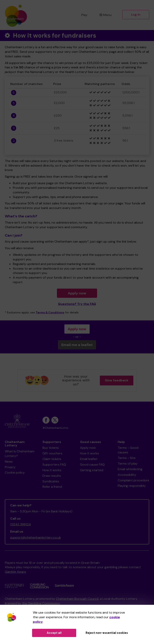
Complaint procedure (133, 480)
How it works (52, 470)
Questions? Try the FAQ (77, 304)
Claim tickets (52, 459)
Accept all (54, 633)
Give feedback (117, 380)
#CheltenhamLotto (55, 428)
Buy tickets (51, 448)
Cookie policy (15, 472)
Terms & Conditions (50, 312)
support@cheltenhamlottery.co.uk (36, 537)
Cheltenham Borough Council (77, 599)
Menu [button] (106, 15)
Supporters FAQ (54, 464)
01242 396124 (21, 524)
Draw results (52, 476)
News (9, 461)
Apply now (77, 293)
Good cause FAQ (92, 464)
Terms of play (128, 463)
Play (84, 15)
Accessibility (127, 475)
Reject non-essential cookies (107, 633)
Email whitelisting (130, 469)
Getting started (92, 470)
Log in (136, 14)
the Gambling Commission (41, 603)
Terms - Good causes (128, 450)
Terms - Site (127, 458)
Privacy (10, 467)
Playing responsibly (132, 486)
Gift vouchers (52, 453)
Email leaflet (89, 459)
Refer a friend (52, 487)
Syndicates (51, 481)
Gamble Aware (15, 572)
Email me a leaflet (77, 345)
